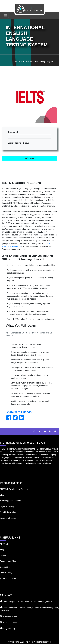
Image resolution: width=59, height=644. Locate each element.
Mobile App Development (11, 501)
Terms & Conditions (8, 579)
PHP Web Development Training (14, 489)
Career (3, 555)
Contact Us (5, 567)
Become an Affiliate (8, 561)
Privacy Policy (6, 573)
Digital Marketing (7, 506)
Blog (2, 550)
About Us (4, 544)
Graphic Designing (8, 512)
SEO (2, 495)
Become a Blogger (8, 518)
